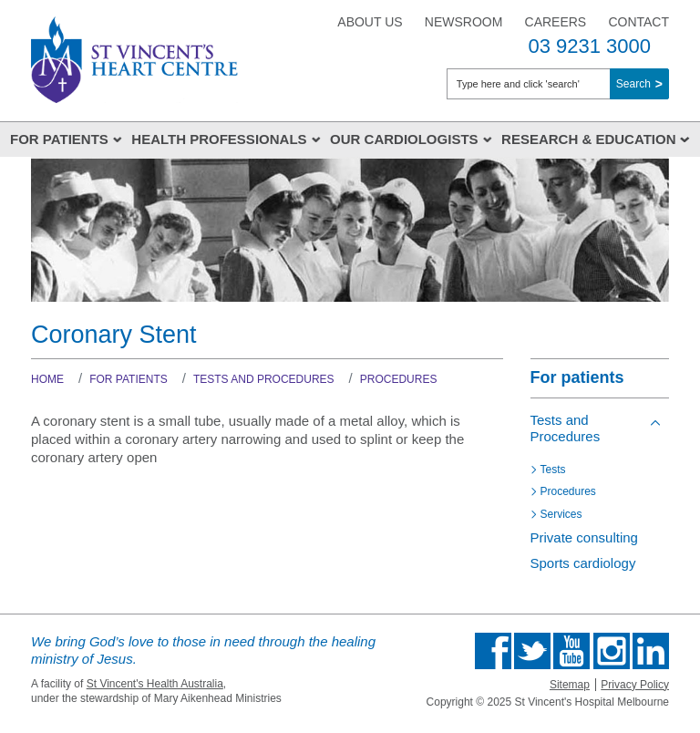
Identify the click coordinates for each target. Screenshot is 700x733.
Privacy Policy (635, 685)
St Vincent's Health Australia (155, 684)
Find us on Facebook (493, 651)
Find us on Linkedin (651, 651)
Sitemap (570, 685)
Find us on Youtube (571, 651)
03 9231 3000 (589, 46)
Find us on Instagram (612, 651)
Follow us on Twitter (532, 651)
